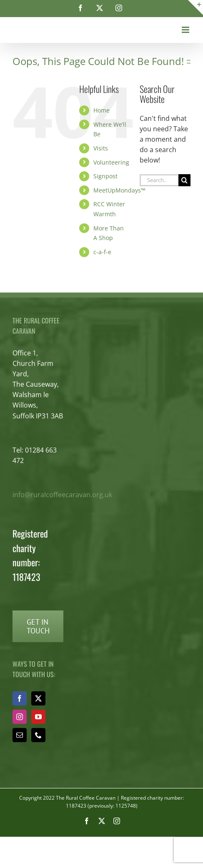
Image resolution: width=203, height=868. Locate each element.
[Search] (184, 180)
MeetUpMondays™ (119, 190)
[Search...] (159, 180)
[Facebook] (20, 698)
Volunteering (111, 162)
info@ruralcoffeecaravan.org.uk (62, 495)
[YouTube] (38, 717)
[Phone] (38, 735)
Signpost (105, 176)
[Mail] (20, 735)
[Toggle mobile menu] (186, 30)
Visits (101, 148)
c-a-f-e (102, 252)
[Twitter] (38, 698)
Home (101, 110)
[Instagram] (20, 717)
